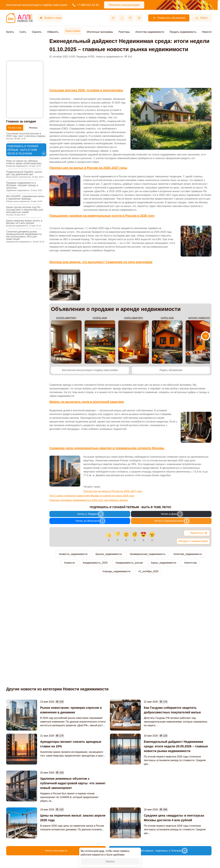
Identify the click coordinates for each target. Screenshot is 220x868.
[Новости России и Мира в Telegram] (90, 514)
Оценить (37, 32)
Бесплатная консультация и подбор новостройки (90, 370)
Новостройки (73, 31)
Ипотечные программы (100, 32)
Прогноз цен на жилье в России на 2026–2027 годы (88, 168)
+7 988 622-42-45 (86, 5)
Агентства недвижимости (150, 32)
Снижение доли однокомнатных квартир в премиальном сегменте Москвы (107, 448)
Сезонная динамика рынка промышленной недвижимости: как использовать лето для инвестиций (25, 237)
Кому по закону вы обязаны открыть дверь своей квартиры (24, 163)
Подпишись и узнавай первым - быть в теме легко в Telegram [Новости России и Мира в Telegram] (26, 150)
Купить (10, 32)
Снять (23, 32)
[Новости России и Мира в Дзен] (171, 514)
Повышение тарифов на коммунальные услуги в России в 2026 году (102, 216)
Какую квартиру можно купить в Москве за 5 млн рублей (24, 223)
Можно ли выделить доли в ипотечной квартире (87, 402)
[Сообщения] (130, 18)
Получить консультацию (124, 5)
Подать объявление (171, 370)
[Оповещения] (139, 18)
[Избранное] (113, 18)
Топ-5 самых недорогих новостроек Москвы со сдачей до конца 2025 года (92, 496)
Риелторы (124, 32)
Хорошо (110, 861)
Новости (207, 32)
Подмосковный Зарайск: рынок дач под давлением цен (25, 174)
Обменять (53, 32)
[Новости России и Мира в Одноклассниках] (171, 521)
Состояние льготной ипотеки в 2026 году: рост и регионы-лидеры (26, 136)
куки (102, 851)
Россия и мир (15, 128)
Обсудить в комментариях (193, 541)
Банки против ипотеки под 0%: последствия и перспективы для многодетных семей (25, 211)
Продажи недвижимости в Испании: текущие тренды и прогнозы (24, 186)
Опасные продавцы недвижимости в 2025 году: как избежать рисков (89, 500)
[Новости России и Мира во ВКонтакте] (90, 521)
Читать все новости (56, 851)
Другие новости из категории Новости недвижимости (57, 689)
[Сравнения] (122, 18)
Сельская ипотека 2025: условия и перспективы (86, 90)
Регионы (33, 128)
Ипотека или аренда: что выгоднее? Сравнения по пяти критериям (101, 262)
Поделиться (199, 533)
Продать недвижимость (183, 32)
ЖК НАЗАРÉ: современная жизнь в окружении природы (25, 199)
